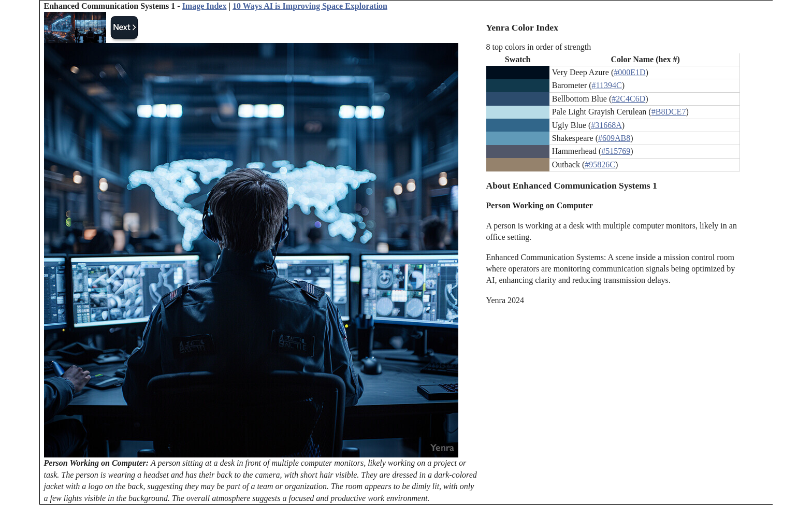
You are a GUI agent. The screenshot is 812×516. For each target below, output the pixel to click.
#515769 (616, 151)
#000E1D (629, 72)
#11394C (607, 85)
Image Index (205, 6)
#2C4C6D (628, 99)
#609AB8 (614, 138)
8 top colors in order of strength (539, 47)
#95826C (600, 164)
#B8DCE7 (669, 112)
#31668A (606, 125)
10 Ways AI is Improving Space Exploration (310, 6)
